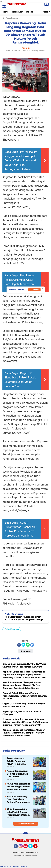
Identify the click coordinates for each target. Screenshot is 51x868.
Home (5, 12)
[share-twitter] (23, 645)
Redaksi (16, 852)
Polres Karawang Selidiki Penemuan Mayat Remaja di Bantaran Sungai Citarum (16, 761)
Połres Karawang (12, 629)
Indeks (29, 12)
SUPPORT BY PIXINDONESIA (14, 867)
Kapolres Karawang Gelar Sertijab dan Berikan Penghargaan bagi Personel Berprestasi (18, 799)
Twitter (32, 847)
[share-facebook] (19, 645)
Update (34, 290)
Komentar (26, 651)
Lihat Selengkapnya (26, 824)
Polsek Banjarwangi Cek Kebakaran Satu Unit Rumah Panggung (17, 774)
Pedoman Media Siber (30, 852)
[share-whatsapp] (28, 645)
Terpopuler (17, 12)
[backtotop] (26, 834)
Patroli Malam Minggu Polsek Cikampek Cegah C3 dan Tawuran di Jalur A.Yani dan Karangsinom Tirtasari (21, 160)
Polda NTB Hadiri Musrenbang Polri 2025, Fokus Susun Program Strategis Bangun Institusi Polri (24, 618)
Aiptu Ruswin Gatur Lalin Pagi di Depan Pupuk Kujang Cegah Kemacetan (18, 812)
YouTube (37, 847)
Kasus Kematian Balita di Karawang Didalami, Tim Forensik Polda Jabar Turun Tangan (18, 787)
